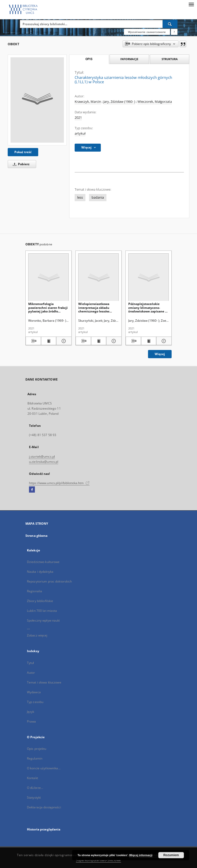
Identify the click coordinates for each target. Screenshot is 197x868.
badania (98, 197)
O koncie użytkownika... (44, 768)
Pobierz (20, 164)
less (80, 197)
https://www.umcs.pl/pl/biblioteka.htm (59, 483)
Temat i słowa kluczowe (44, 682)
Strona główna (37, 536)
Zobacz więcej (37, 635)
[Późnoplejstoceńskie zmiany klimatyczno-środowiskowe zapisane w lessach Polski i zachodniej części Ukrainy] (149, 277)
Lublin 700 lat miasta (42, 611)
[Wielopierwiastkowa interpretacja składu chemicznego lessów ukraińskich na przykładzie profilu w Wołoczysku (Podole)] (98, 277)
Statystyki (34, 797)
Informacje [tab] (129, 59)
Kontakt (32, 778)
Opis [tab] (89, 59)
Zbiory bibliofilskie (40, 601)
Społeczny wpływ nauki (43, 620)
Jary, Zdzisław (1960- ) (119, 102)
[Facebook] (32, 490)
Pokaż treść (23, 152)
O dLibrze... (35, 788)
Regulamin (35, 758)
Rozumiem (171, 855)
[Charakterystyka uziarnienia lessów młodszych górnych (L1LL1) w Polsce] (37, 100)
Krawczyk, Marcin (88, 102)
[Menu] (191, 4)
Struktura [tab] (170, 59)
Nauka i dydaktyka (40, 572)
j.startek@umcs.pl (42, 456)
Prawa (32, 721)
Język (31, 712)
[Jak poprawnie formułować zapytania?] (174, 32)
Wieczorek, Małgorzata (155, 102)
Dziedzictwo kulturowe (43, 562)
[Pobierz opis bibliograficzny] (33, 341)
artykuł (80, 133)
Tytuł (31, 663)
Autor (31, 673)
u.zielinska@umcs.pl (44, 462)
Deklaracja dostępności (44, 807)
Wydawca (34, 692)
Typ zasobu (35, 702)
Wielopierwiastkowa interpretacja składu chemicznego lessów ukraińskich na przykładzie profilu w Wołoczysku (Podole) (94, 307)
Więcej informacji (141, 855)
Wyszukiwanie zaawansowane (147, 32)
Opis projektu (37, 749)
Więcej (160, 354)
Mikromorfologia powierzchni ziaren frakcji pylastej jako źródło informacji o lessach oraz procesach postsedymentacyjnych (48, 307)
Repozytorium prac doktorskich (49, 581)
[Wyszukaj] (170, 24)
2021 (78, 118)
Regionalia (35, 591)
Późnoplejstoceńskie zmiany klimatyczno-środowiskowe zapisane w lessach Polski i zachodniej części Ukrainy (149, 307)
